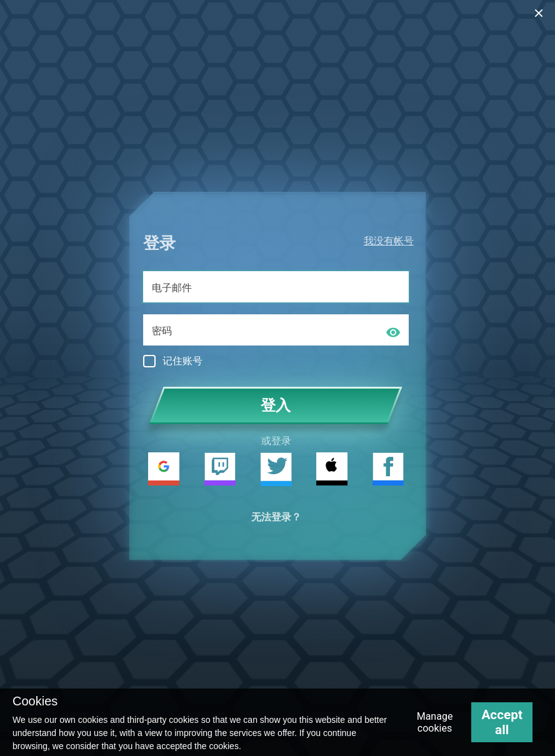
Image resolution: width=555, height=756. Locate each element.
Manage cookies (435, 722)
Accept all (502, 722)
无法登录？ (276, 517)
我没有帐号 (389, 241)
